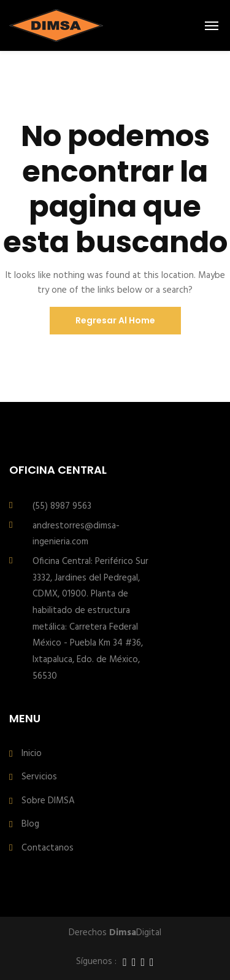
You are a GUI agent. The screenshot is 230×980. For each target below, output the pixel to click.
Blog (30, 824)
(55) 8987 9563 (62, 506)
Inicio (32, 754)
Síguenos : (96, 962)
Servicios (39, 777)
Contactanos (48, 848)
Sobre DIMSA (48, 801)
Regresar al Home (115, 320)
